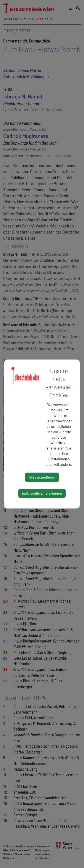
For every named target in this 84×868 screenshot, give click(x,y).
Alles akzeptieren (42, 477)
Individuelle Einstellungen (42, 493)
